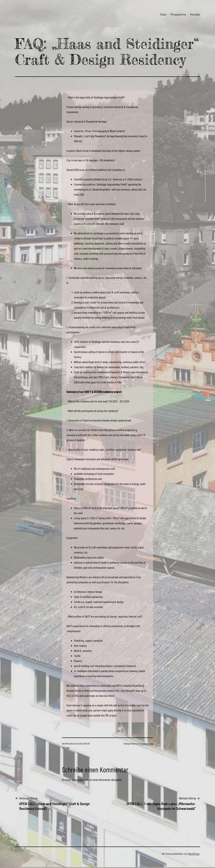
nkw (68, 748)
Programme (178, 14)
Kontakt (195, 14)
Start (163, 14)
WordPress (194, 854)
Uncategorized (146, 744)
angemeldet (77, 780)
